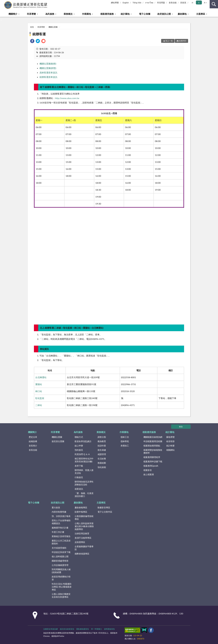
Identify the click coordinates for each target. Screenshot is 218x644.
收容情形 (170, 441)
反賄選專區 (80, 542)
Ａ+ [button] (205, 3)
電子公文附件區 (105, 512)
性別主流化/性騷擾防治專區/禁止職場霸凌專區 (62, 587)
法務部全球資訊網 (50, 629)
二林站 (39, 405)
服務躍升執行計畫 (60, 528)
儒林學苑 (125, 441)
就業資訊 (79, 489)
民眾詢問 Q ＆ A (82, 454)
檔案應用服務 (107, 14)
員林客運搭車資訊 (48, 73)
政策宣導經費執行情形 (61, 578)
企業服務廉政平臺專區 (84, 548)
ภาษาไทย (149, 3)
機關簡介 (13, 14)
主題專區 (201, 14)
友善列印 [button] (183, 41)
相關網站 (170, 450)
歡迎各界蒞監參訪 (83, 441)
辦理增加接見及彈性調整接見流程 (84, 483)
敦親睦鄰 (102, 463)
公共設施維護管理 (60, 565)
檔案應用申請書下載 (153, 461)
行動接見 (79, 477)
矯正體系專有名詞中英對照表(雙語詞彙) (84, 460)
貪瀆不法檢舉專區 (83, 538)
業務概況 (68, 14)
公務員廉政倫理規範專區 (84, 518)
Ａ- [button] (193, 3)
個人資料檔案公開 (60, 556)
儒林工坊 (125, 437)
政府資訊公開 (164, 14)
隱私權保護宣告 (83, 629)
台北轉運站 (41, 377)
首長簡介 (33, 446)
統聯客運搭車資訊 (48, 77)
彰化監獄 (40, 398)
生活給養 (102, 459)
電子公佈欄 (145, 14)
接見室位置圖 (58, 441)
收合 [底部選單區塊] (181, 427)
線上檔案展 (149, 474)
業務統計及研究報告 (61, 536)
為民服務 (50, 14)
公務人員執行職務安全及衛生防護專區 (61, 595)
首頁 (32, 27)
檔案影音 (148, 470)
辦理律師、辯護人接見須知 (84, 472)
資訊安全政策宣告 (67, 629)
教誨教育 (102, 441)
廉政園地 (182, 14)
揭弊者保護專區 (82, 554)
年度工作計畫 (58, 532)
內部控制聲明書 (59, 512)
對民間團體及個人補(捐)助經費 (61, 571)
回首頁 (183, 3)
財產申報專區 (81, 512)
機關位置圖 (53, 27)
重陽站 (39, 384)
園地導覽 (170, 437)
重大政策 (56, 507)
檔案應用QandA (151, 466)
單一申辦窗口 (96, 629)
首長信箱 (173, 3)
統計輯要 (170, 446)
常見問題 (161, 3)
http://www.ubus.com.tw (67, 98)
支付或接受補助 (59, 548)
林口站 (39, 391)
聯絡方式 (79, 437)
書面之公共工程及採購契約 (61, 542)
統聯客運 (39, 34)
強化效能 (102, 467)
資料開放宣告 (109, 629)
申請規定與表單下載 (61, 552)
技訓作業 (102, 446)
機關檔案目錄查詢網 (153, 437)
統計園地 (125, 14)
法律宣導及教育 (82, 533)
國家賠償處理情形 (60, 561)
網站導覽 (115, 3)
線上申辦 (79, 446)
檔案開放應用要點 (152, 446)
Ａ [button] (199, 3)
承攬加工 (125, 446)
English (126, 3)
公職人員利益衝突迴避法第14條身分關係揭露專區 (84, 526)
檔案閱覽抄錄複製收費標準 (153, 451)
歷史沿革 (33, 437)
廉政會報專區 (81, 507)
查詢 (214, 4)
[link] (32, 41)
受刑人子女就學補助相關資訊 (61, 522)
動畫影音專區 (104, 507)
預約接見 (79, 450)
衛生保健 (102, 450)
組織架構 (33, 441)
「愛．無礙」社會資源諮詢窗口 (84, 495)
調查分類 (102, 437)
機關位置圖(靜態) (48, 68)
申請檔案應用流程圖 (153, 441)
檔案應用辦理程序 (152, 457)
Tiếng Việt (137, 3)
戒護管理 (102, 454)
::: (2, 2)
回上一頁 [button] (169, 41)
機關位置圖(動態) (48, 64)
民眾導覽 (31, 14)
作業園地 (86, 14)
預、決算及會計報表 (61, 516)
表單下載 (79, 466)
